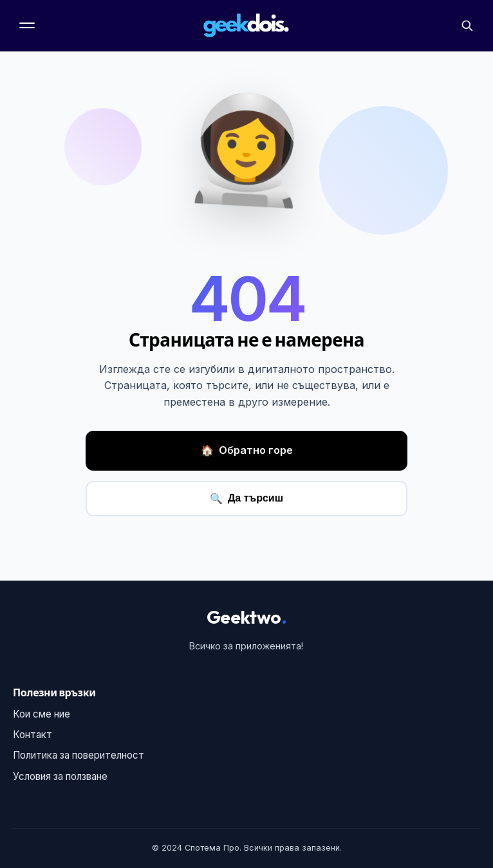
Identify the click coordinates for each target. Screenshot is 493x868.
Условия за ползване (60, 776)
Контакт (33, 735)
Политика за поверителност (79, 755)
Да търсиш (247, 499)
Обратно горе (247, 451)
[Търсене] (467, 26)
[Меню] (28, 25)
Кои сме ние (42, 714)
